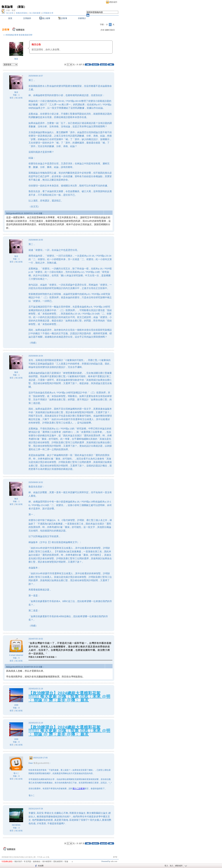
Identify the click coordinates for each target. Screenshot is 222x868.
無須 (16, 92)
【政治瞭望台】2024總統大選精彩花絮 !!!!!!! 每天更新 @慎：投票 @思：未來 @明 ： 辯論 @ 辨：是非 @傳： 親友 (69, 697)
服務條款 (37, 862)
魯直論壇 (7, 7)
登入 (166, 866)
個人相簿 (46, 18)
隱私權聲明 (58, 862)
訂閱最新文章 (48, 13)
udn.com (114, 861)
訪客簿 (64, 18)
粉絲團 (41, 866)
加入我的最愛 (35, 13)
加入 (172, 866)
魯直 (16, 59)
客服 (66, 862)
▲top (115, 857)
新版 (21, 7)
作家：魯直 (11, 10)
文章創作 (27, 18)
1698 (16, 705)
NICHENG (16, 825)
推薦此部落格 (21, 13)
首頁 (10, 18)
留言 (12, 98)
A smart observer (16, 655)
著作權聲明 (47, 862)
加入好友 (10, 13)
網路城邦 (113, 2)
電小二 (16, 773)
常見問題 (27, 862)
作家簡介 (82, 18)
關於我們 (18, 862)
